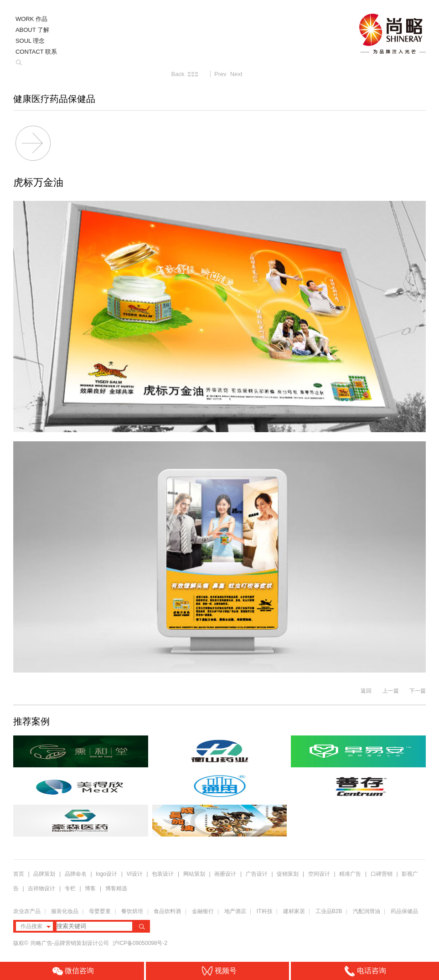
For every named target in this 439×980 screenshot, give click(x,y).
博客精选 (116, 888)
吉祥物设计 (41, 888)
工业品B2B (329, 911)
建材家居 (294, 911)
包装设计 (163, 874)
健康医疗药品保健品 (54, 99)
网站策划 (194, 874)
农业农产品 (27, 911)
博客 (90, 888)
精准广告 (350, 874)
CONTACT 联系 (36, 52)
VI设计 (135, 874)
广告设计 (257, 874)
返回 (366, 691)
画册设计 (225, 874)
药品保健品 (404, 911)
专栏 (71, 888)
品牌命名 (76, 874)
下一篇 (418, 691)
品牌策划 (44, 874)
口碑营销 (382, 874)
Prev (220, 74)
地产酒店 (235, 911)
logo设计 (106, 874)
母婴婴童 (100, 911)
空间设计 (319, 874)
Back (178, 74)
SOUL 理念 (30, 41)
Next (236, 74)
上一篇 (391, 691)
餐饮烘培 (132, 911)
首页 (19, 874)
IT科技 (265, 911)
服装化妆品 (65, 911)
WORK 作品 (31, 19)
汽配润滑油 (367, 911)
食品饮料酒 (167, 911)
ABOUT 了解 (32, 30)
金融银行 (203, 911)
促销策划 (288, 874)
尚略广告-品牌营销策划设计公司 (70, 943)
